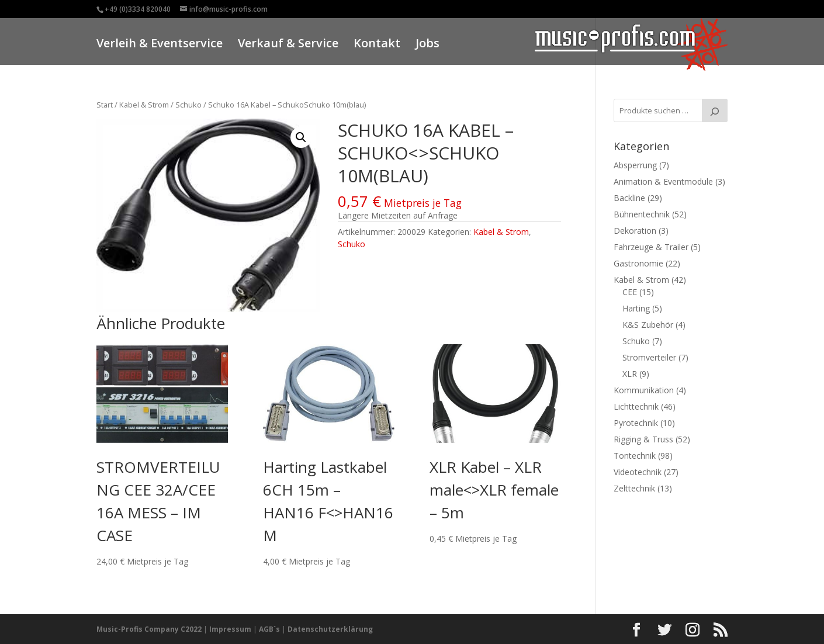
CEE (630, 292)
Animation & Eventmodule (663, 181)
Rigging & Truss (643, 439)
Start (105, 105)
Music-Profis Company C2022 (150, 629)
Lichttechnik (636, 406)
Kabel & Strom (144, 105)
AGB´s (269, 629)
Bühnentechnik (642, 214)
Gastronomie (638, 263)
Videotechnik (638, 472)
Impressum (230, 629)
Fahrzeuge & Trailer (651, 247)
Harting (636, 308)
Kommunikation (644, 390)
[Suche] (715, 110)
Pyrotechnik (636, 423)
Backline (629, 198)
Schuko (188, 105)
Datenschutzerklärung (330, 629)
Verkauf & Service (288, 45)
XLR (630, 374)
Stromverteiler (649, 357)
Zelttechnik (634, 488)
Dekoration (635, 231)
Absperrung (635, 165)
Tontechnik (635, 456)
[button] (301, 137)
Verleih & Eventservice (160, 45)
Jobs (427, 45)
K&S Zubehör (648, 325)
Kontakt (377, 45)
